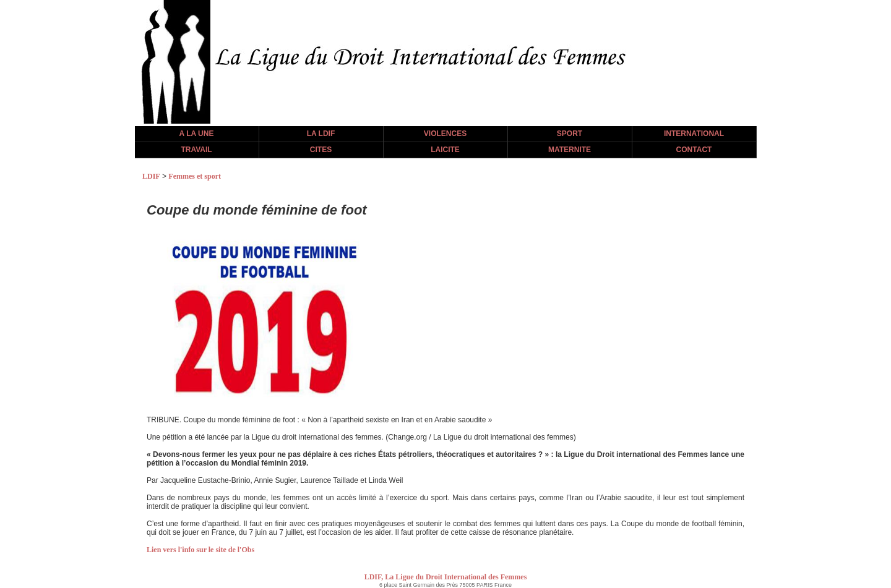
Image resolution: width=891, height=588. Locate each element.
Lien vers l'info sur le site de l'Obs (200, 550)
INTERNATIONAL (694, 134)
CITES (321, 150)
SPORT (570, 134)
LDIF (151, 176)
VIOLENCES (445, 134)
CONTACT (694, 150)
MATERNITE (570, 150)
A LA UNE (197, 134)
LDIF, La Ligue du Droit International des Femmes (446, 577)
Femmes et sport (195, 176)
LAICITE (445, 150)
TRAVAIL (196, 150)
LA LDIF (321, 134)
